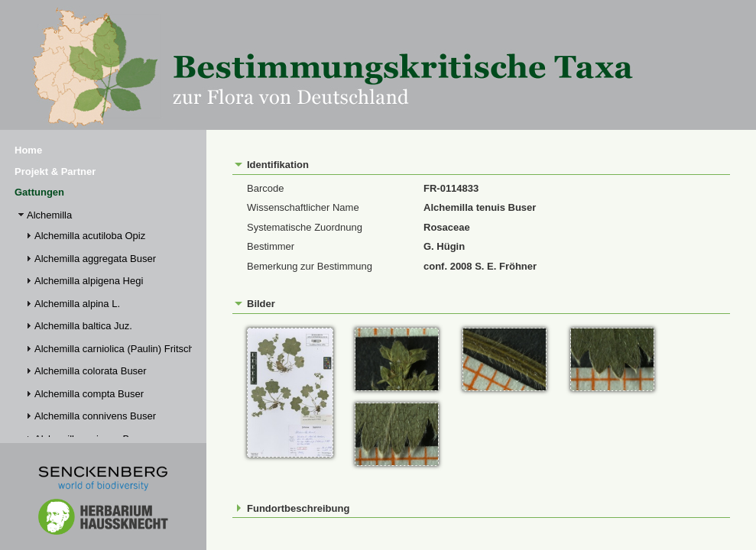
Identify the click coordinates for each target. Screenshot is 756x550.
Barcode (265, 188)
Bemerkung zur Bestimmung (310, 266)
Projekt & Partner (55, 171)
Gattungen (39, 192)
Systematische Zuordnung (305, 227)
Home (28, 150)
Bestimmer (271, 246)
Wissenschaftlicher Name (303, 207)
